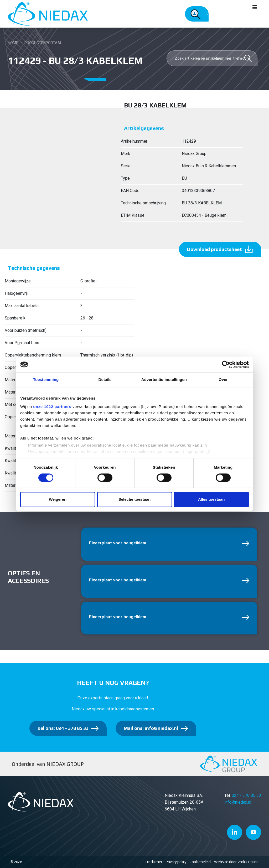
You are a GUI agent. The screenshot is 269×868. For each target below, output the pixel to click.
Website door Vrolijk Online (236, 862)
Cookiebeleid (200, 862)
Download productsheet (214, 249)
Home (13, 43)
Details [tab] (105, 379)
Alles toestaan (211, 500)
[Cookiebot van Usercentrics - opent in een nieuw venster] (226, 364)
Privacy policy (176, 862)
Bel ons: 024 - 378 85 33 (63, 728)
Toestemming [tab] (46, 379)
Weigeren (58, 500)
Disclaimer (154, 862)
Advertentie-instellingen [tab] (164, 379)
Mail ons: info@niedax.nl (151, 728)
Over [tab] (223, 379)
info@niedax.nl (238, 802)
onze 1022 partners (52, 407)
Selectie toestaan (135, 500)
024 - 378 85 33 (246, 796)
